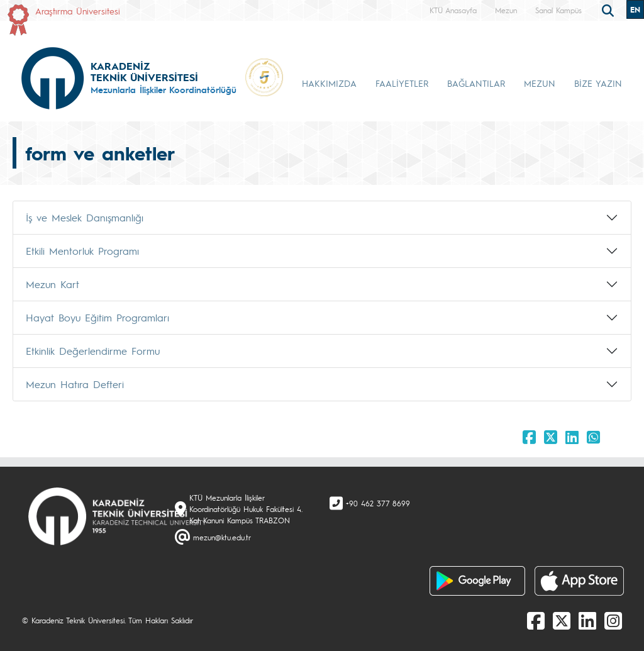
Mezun (506, 10)
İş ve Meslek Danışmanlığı (85, 217)
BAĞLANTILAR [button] (476, 83)
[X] (562, 620)
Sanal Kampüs (558, 10)
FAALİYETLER (402, 83)
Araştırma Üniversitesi (78, 11)
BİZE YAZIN (598, 83)
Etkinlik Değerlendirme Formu (93, 351)
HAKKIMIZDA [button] (329, 83)
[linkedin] (587, 620)
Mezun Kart (53, 284)
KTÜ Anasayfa (453, 10)
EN (635, 9)
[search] (609, 9)
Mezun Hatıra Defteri (75, 384)
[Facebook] (536, 620)
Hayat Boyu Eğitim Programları (97, 317)
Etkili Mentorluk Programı (82, 251)
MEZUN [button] (540, 83)
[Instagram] (613, 620)
